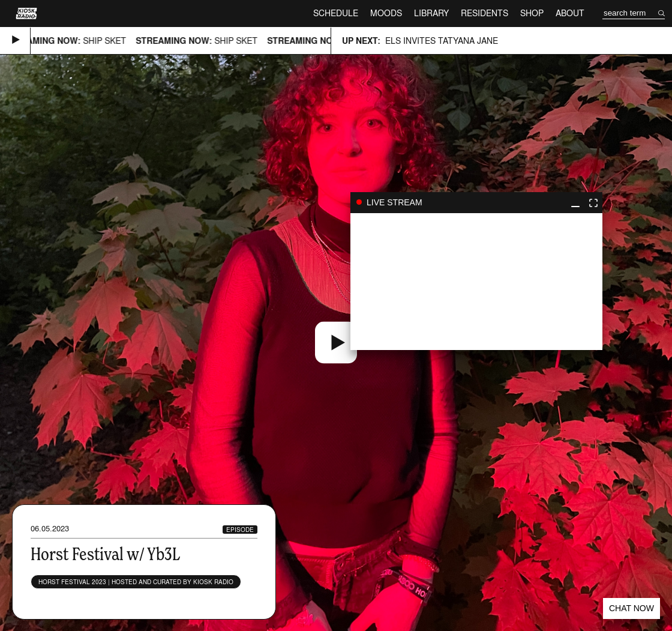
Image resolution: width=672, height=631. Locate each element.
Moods (386, 13)
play (476, 282)
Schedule (336, 13)
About (570, 13)
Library (431, 13)
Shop (532, 13)
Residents (484, 13)
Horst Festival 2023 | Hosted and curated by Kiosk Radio (136, 582)
